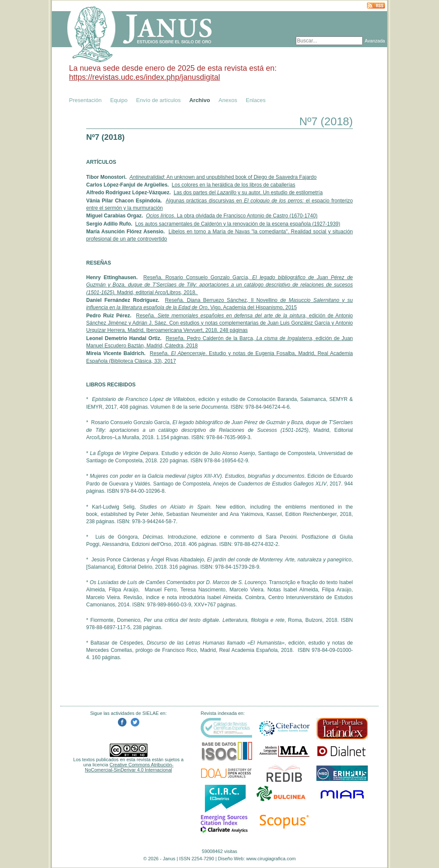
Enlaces (256, 100)
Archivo (199, 100)
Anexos (228, 100)
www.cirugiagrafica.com (271, 859)
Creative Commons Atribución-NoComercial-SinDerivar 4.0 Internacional (129, 767)
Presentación (85, 100)
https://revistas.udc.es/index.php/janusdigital (144, 77)
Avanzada (375, 41)
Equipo (119, 100)
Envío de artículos (158, 100)
